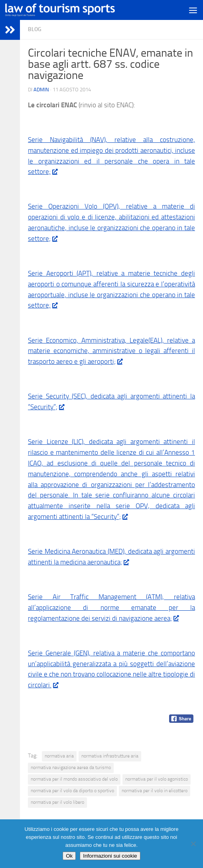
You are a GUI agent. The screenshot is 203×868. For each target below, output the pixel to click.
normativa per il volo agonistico (157, 779)
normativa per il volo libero (57, 802)
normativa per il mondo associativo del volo (74, 779)
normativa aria (59, 756)
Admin (41, 90)
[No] (193, 844)
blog (35, 29)
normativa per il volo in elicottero (155, 791)
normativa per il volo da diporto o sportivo (72, 791)
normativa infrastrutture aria (110, 756)
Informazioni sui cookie (110, 856)
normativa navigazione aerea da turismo (71, 767)
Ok (69, 856)
